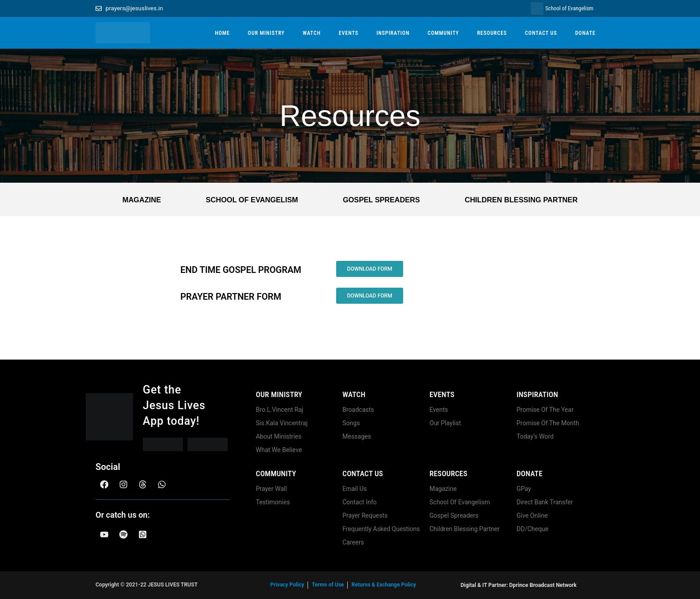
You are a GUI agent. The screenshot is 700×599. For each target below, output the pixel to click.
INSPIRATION (393, 33)
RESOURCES (492, 33)
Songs (351, 423)
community (276, 473)
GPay (524, 489)
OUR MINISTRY (266, 33)
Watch (354, 394)
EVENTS (349, 33)
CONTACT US (541, 33)
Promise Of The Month (548, 423)
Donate (529, 473)
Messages (357, 436)
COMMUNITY (444, 33)
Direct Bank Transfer (545, 502)
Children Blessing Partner (520, 199)
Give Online (532, 515)
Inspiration (537, 394)
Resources (448, 473)
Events (442, 394)
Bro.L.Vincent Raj (279, 410)
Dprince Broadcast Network (543, 585)
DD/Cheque (533, 529)
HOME (222, 33)
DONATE (585, 33)
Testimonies (273, 502)
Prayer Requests (365, 515)
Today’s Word (535, 436)
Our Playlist (445, 423)
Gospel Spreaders (380, 199)
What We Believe (279, 450)
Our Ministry (279, 394)
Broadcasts (358, 410)
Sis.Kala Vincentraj (282, 423)
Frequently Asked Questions (381, 529)
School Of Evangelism (250, 199)
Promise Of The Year (545, 410)
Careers (353, 542)
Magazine (141, 199)
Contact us (363, 473)
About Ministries (279, 436)
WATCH (312, 33)
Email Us (354, 489)
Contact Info (360, 502)
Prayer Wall (271, 489)
